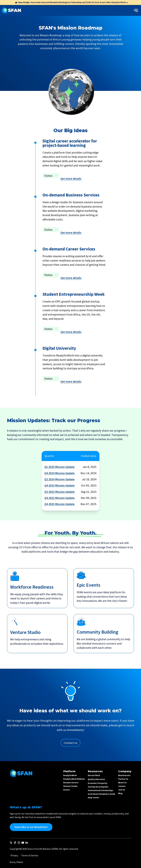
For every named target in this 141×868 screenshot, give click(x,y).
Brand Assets (124, 775)
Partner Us (123, 779)
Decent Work (94, 775)
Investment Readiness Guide (102, 794)
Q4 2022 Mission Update (59, 498)
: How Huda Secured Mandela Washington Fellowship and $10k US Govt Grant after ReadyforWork (71, 2)
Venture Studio (70, 786)
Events (67, 790)
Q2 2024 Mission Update (59, 479)
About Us (122, 783)
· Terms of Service (29, 855)
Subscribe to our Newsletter (31, 827)
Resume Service (71, 783)
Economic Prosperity (98, 783)
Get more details (71, 179)
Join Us (122, 790)
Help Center (93, 798)
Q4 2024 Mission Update (59, 473)
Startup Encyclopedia (98, 787)
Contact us (70, 743)
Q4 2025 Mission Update (59, 504)
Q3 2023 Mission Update (59, 492)
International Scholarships (101, 790)
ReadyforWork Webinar (74, 779)
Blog (120, 793)
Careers (122, 786)
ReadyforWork (70, 775)
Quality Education (96, 779)
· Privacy (14, 855)
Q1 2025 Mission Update (59, 467)
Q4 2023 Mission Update (59, 485)
